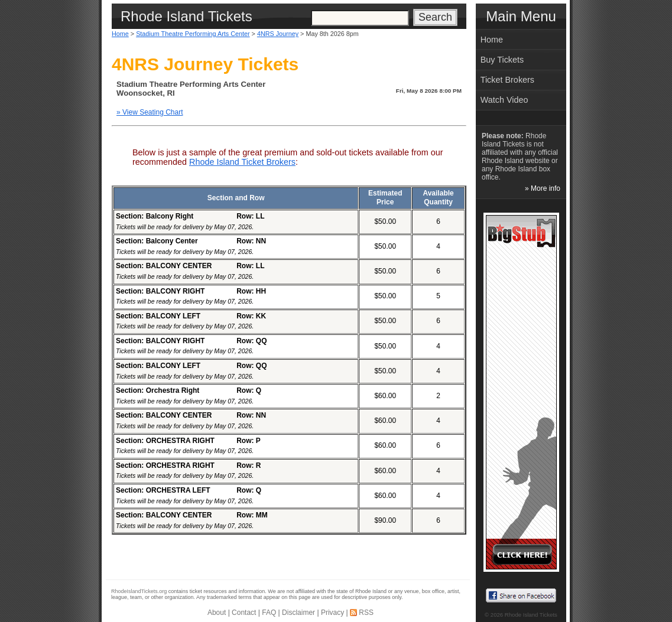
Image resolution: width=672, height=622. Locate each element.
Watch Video (504, 100)
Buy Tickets (502, 60)
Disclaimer (298, 613)
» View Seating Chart (150, 112)
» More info (543, 188)
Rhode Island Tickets (531, 615)
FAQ (269, 613)
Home (120, 34)
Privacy (332, 613)
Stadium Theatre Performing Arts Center (193, 34)
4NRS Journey (278, 34)
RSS (366, 613)
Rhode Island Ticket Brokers (242, 162)
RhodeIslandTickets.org (139, 591)
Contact (244, 613)
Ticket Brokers (507, 80)
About (217, 613)
